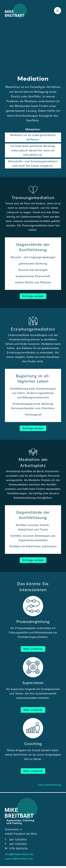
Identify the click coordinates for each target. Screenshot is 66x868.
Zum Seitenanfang (49, 785)
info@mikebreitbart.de (19, 854)
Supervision (33, 683)
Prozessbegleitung (33, 621)
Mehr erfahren (33, 649)
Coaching (33, 744)
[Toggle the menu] (58, 11)
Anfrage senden (33, 296)
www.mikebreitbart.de (19, 858)
